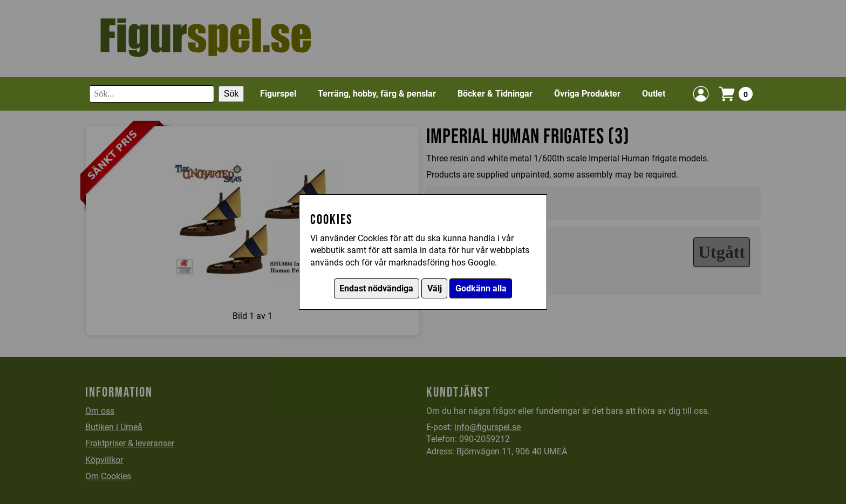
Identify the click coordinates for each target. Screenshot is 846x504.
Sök (231, 94)
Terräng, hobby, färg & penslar (377, 94)
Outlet (654, 94)
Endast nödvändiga (376, 288)
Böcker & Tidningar (495, 94)
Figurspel (278, 94)
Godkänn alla (481, 288)
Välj (435, 288)
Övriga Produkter (587, 94)
